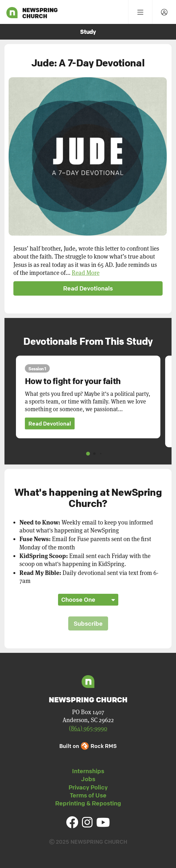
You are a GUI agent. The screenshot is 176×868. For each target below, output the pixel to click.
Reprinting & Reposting (88, 803)
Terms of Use (88, 795)
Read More (86, 273)
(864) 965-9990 (88, 728)
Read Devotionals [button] (88, 288)
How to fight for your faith (73, 381)
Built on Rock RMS (88, 746)
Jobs (88, 779)
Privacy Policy (88, 787)
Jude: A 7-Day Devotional (88, 63)
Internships (88, 771)
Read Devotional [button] (50, 423)
